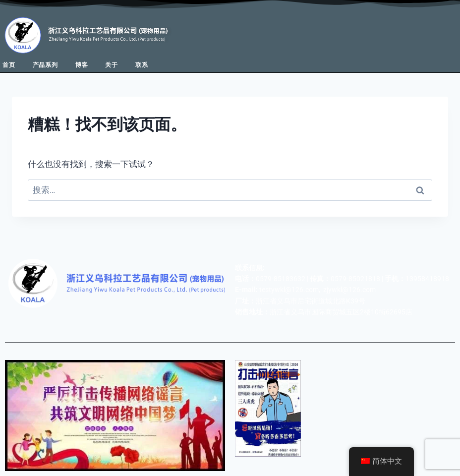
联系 (142, 65)
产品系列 (45, 65)
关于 (112, 65)
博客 (82, 65)
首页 (9, 65)
